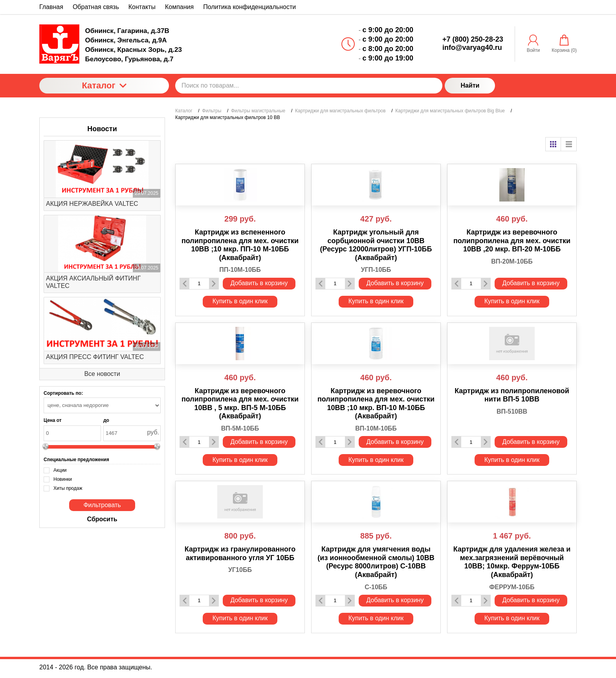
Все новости (102, 374)
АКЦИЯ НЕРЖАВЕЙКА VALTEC (92, 204)
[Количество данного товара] (199, 283)
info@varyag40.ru (472, 48)
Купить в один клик (240, 301)
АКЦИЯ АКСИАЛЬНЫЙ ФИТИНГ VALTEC (93, 282)
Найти (470, 85)
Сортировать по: (63, 393)
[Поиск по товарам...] (309, 86)
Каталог (104, 85)
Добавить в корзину (259, 283)
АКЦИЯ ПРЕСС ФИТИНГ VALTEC (95, 357)
